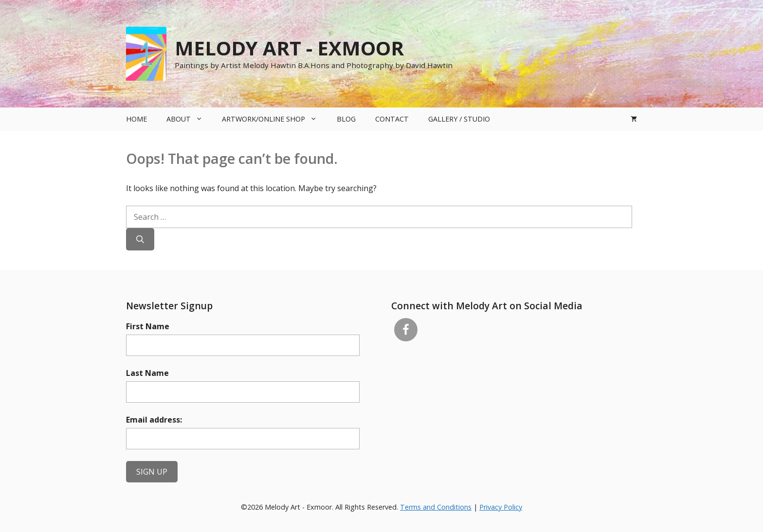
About (189, 119)
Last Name (147, 373)
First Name (148, 326)
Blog (346, 119)
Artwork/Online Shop (274, 119)
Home (136, 119)
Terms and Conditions (436, 507)
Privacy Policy (501, 507)
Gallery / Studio (459, 119)
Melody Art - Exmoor (289, 48)
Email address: (154, 420)
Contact (392, 119)
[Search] (140, 239)
